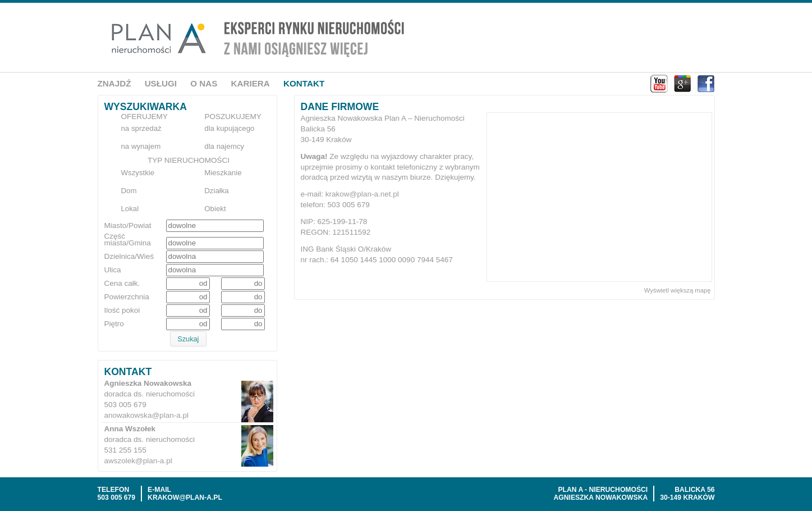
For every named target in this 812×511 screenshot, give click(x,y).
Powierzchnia (127, 297)
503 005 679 (117, 498)
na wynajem (141, 146)
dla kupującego (229, 128)
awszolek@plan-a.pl (138, 461)
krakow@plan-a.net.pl (362, 194)
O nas (204, 83)
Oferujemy (144, 117)
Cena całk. (122, 284)
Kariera (251, 83)
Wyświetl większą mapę (678, 290)
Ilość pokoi (122, 311)
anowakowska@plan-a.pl (146, 415)
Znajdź (114, 83)
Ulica (113, 270)
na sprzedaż (141, 128)
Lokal (130, 209)
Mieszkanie (223, 173)
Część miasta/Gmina (128, 240)
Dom (129, 191)
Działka (216, 191)
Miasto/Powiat (128, 226)
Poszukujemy (233, 117)
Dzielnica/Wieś (129, 257)
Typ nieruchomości (189, 161)
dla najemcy (224, 146)
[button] (189, 339)
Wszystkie (138, 173)
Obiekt (215, 209)
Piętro (114, 324)
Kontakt (304, 83)
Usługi (161, 83)
